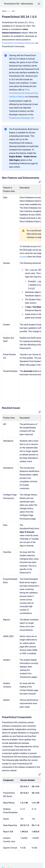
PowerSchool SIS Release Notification (19, 43)
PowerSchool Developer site (22, 118)
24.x (14, 11)
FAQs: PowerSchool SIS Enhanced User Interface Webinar (24, 93)
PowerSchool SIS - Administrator (19, 4)
